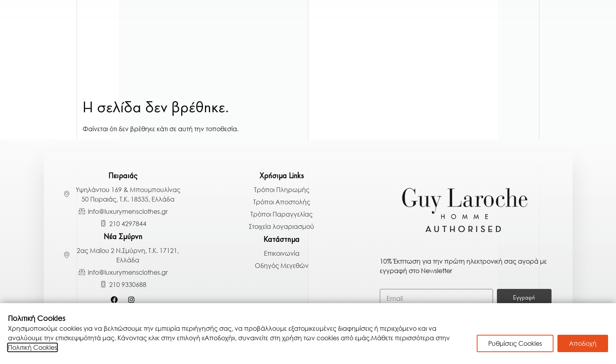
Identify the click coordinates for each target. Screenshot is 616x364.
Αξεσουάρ (584, 36)
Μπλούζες (415, 36)
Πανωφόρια (149, 36)
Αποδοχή (583, 343)
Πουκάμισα (207, 36)
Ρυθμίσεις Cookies (515, 343)
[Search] (594, 78)
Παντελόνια (473, 36)
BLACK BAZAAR (534, 57)
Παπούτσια (531, 36)
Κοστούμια (91, 36)
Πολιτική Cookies (32, 347)
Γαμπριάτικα (32, 36)
